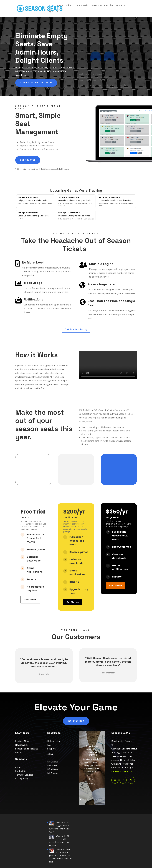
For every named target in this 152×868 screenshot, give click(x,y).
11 (103, 799)
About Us (20, 767)
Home (51, 5)
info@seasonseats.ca (122, 771)
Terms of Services (24, 775)
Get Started (28, 160)
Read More (92, 781)
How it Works (82, 5)
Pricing (69, 5)
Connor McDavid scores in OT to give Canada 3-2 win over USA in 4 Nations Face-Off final (60, 856)
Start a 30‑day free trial (36, 83)
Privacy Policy (22, 778)
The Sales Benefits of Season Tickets (92, 751)
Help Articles (54, 741)
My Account (54, 12)
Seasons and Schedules (102, 5)
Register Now (76, 721)
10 (101, 799)
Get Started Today (76, 329)
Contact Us (121, 5)
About (60, 5)
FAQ (49, 745)
